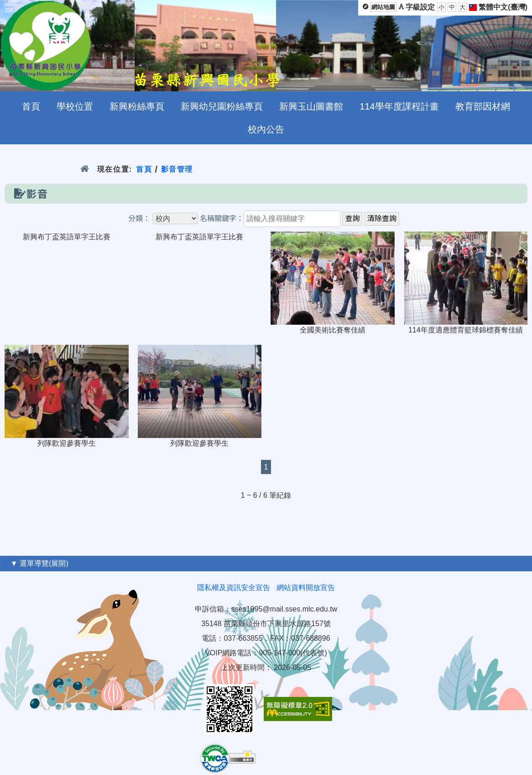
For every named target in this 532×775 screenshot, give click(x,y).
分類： (139, 219)
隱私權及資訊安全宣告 (234, 588)
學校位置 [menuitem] (75, 106)
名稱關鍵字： (222, 219)
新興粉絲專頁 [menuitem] (137, 106)
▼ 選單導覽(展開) (39, 563)
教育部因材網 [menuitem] (483, 106)
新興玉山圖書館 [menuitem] (311, 106)
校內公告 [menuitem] (266, 129)
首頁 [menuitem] (31, 106)
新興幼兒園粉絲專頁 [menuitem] (222, 106)
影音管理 (177, 169)
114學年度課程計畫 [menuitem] (399, 106)
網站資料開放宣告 (306, 588)
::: (5, 563)
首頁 (144, 169)
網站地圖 (383, 7)
